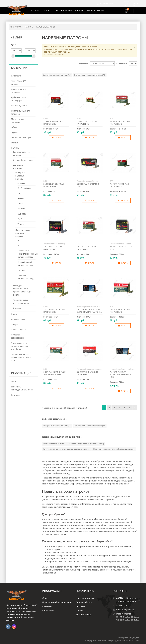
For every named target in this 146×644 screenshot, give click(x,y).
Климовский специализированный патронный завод (28, 254)
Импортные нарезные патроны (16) (57, 75)
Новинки (79, 11)
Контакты (102, 11)
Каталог (35, 11)
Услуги (45, 11)
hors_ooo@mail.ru (125, 610)
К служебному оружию (24, 160)
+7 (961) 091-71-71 (109, 4)
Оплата (80, 610)
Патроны (15, 148)
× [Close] (135, 47)
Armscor (21, 183)
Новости (90, 11)
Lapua (20, 204)
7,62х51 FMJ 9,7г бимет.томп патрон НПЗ (120, 375)
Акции (55, 11)
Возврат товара (84, 615)
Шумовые (18, 308)
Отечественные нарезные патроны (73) (90, 75)
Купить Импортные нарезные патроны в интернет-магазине (67, 449)
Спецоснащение (19, 330)
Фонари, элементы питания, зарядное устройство (20, 346)
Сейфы (14, 324)
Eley (19, 193)
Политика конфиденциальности (22, 388)
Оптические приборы (21, 138)
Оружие (15, 143)
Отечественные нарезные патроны (23, 233)
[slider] (13, 56)
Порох (14, 314)
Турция (21, 224)
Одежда (15, 132)
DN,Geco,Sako (24, 188)
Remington (16, 76)
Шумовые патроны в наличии (55, 444)
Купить (56, 138)
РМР (20, 219)
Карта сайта (48, 610)
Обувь (14, 127)
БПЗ (20, 246)
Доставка (80, 606)
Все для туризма (19, 106)
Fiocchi (21, 198)
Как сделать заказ (85, 598)
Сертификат (66, 11)
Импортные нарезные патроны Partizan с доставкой (114, 449)
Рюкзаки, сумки (18, 319)
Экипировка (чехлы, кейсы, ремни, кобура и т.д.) (21, 358)
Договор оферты (84, 602)
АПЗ (20, 240)
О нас (14, 381)
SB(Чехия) (22, 214)
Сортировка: (83, 64)
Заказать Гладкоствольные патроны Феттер (87, 444)
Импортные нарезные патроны (21, 176)
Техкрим (21, 270)
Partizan (21, 209)
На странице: (122, 64)
